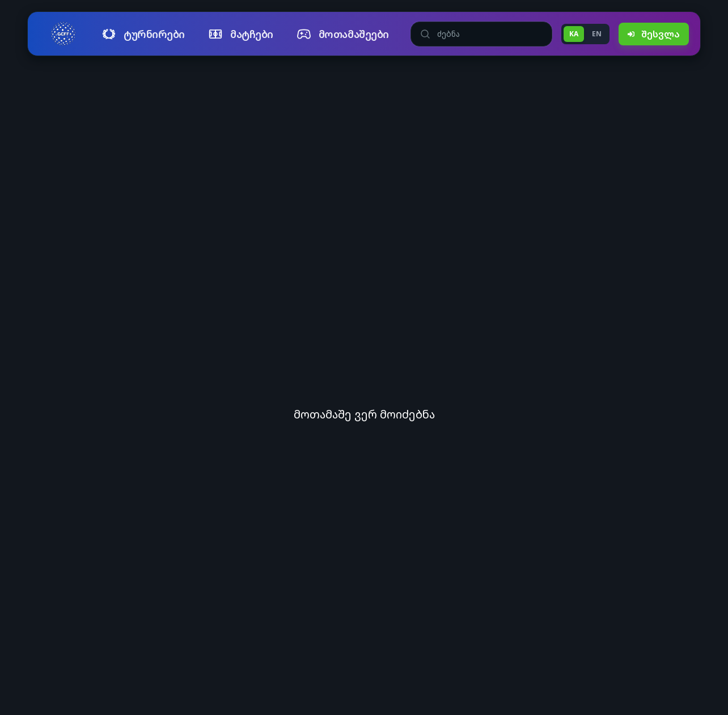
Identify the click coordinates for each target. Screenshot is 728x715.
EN (597, 34)
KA (574, 34)
